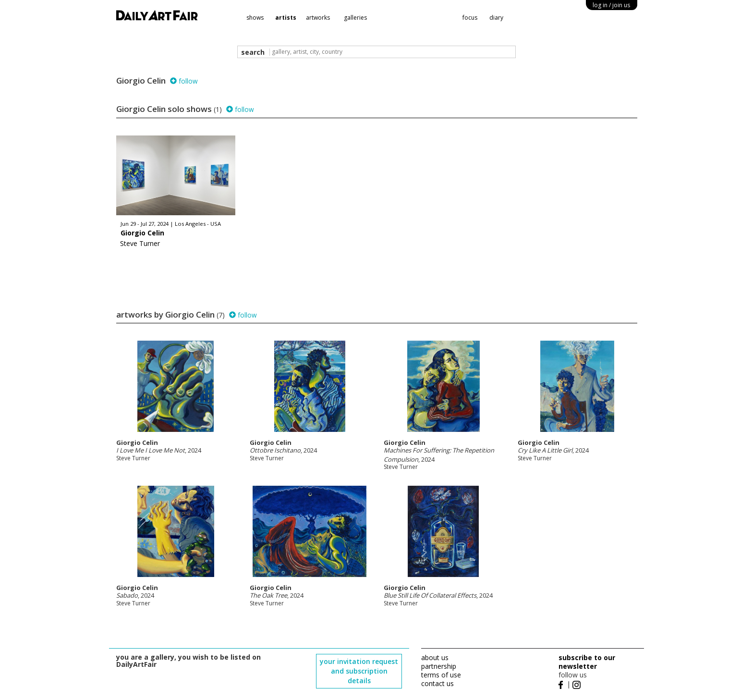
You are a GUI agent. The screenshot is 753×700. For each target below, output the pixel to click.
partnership (439, 666)
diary (496, 18)
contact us (437, 683)
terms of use (441, 675)
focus (470, 18)
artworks (318, 18)
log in (611, 5)
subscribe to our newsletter (587, 662)
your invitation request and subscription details (359, 671)
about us (435, 657)
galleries (355, 18)
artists (286, 18)
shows (255, 18)
